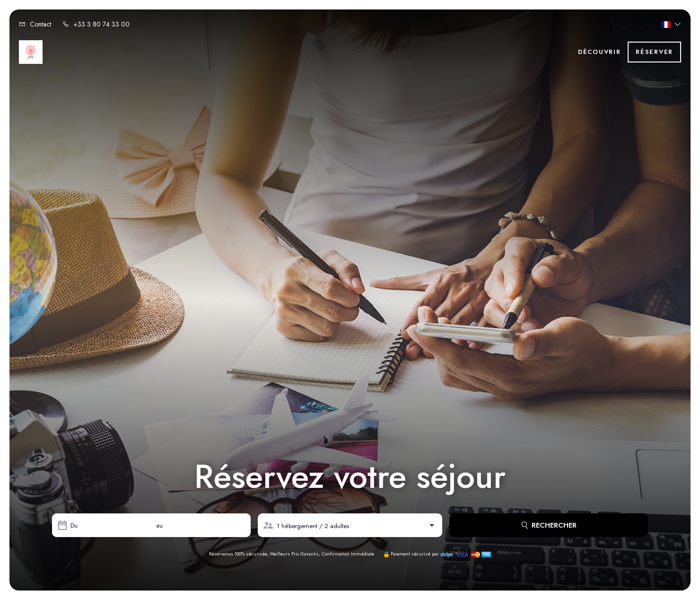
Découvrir (599, 52)
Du (74, 525)
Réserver (654, 52)
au (159, 525)
